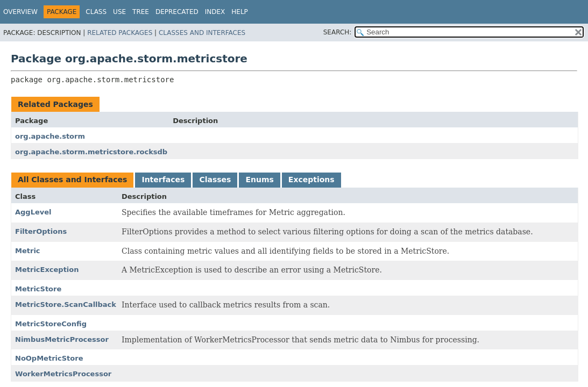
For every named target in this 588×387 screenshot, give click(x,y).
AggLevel (33, 212)
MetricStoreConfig (51, 324)
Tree (141, 12)
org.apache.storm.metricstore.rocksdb (91, 152)
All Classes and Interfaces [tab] (72, 180)
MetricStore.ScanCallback (66, 304)
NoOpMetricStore (49, 358)
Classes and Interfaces (202, 33)
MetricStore (38, 289)
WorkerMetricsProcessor (63, 374)
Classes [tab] (215, 180)
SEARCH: (338, 32)
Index (215, 12)
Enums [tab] (259, 180)
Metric (28, 251)
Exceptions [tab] (311, 180)
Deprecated (177, 12)
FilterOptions (41, 231)
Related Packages (120, 33)
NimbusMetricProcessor (62, 339)
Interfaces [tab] (163, 180)
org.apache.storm (50, 136)
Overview (20, 12)
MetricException (47, 270)
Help (240, 12)
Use (119, 12)
